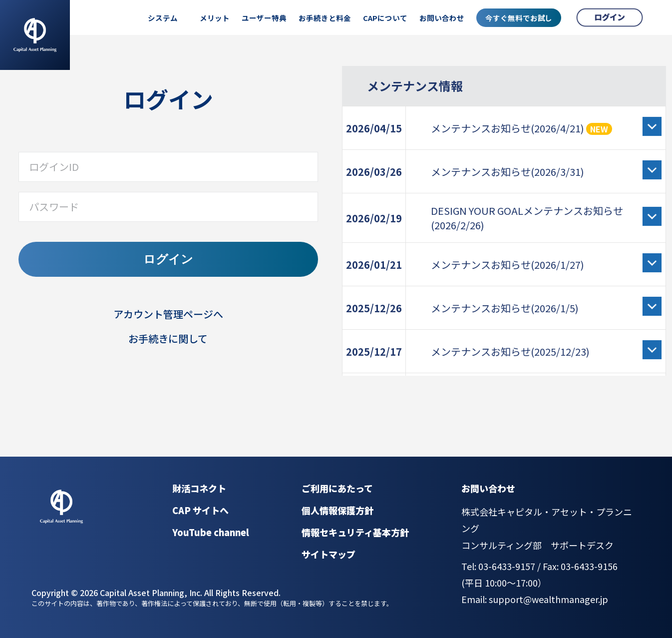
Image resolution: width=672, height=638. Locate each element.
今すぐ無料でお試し (519, 18)
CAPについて (385, 18)
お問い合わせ (442, 18)
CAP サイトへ (200, 510)
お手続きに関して (168, 338)
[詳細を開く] (652, 126)
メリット (215, 18)
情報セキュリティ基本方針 (355, 532)
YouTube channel (211, 532)
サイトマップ (329, 554)
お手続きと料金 (325, 18)
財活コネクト (199, 488)
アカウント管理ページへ (168, 314)
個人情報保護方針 (337, 510)
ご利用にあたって (337, 488)
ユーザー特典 (264, 18)
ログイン (168, 259)
